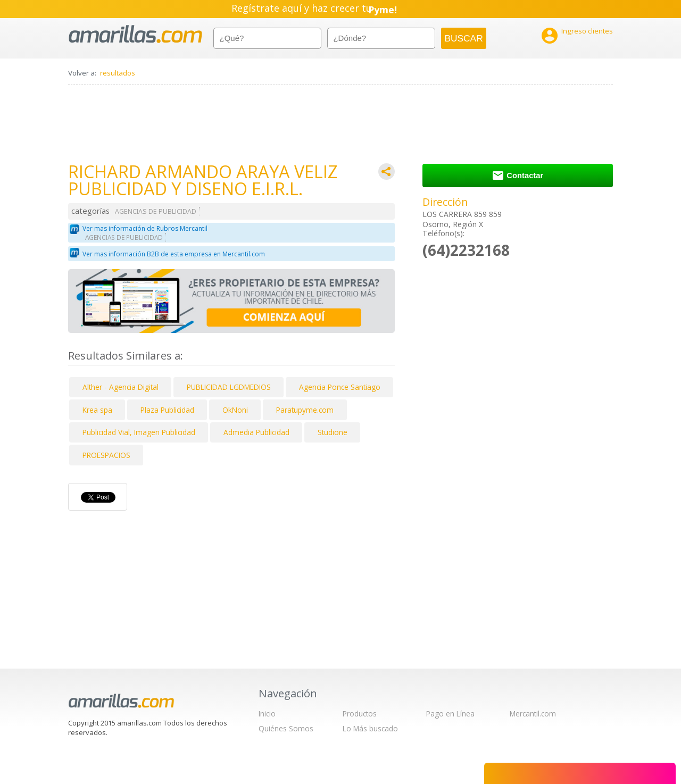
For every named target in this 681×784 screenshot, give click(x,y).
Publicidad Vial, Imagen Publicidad (139, 432)
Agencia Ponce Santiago (340, 387)
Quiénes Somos (286, 728)
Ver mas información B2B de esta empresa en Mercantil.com (174, 254)
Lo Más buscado (370, 728)
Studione (333, 432)
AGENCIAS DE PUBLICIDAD (156, 211)
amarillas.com (135, 34)
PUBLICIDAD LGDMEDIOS (229, 387)
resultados (118, 73)
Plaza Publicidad (167, 410)
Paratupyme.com (305, 410)
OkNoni (235, 410)
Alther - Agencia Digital (121, 387)
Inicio (267, 714)
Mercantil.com (533, 714)
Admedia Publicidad (256, 432)
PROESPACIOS (106, 455)
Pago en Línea (450, 714)
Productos (360, 714)
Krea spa (97, 410)
